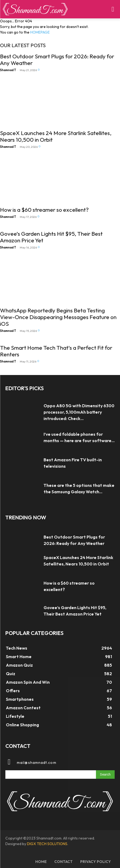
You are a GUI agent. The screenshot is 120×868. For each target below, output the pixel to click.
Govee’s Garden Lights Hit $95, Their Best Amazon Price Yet (51, 237)
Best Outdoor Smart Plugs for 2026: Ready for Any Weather (57, 60)
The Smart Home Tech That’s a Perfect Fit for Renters (56, 351)
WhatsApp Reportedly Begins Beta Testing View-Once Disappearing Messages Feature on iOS (58, 317)
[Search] (105, 775)
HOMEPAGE (40, 32)
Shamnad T (8, 70)
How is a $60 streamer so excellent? (44, 210)
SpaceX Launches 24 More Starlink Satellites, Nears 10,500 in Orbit (56, 136)
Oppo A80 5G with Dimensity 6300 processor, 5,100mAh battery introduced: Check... (79, 412)
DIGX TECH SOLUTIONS (47, 844)
